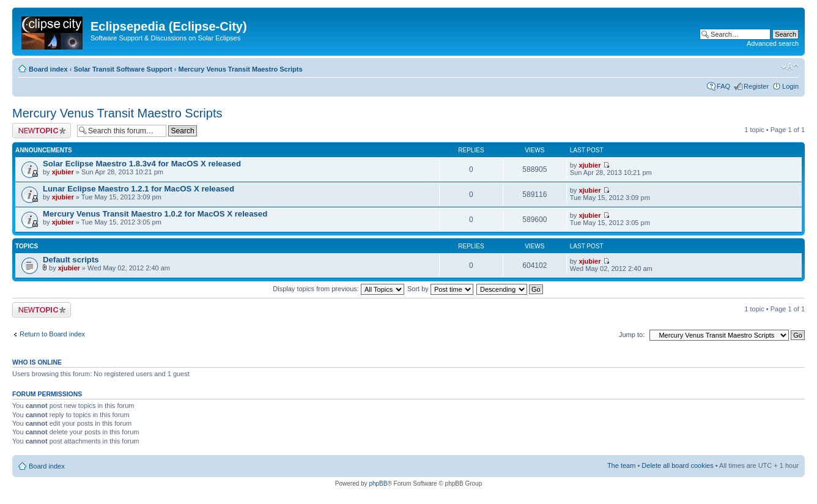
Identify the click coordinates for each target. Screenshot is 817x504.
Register (756, 86)
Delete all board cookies (677, 465)
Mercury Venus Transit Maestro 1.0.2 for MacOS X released (155, 214)
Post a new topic (42, 131)
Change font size (790, 67)
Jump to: (632, 335)
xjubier (63, 172)
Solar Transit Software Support (123, 69)
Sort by (440, 289)
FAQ (723, 86)
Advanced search (773, 43)
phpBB (378, 484)
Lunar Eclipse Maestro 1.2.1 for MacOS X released (139, 189)
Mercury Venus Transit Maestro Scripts (241, 69)
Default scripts (71, 260)
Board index (48, 69)
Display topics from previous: (338, 289)
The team (621, 465)
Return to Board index (52, 334)
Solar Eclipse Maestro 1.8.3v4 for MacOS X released (142, 164)
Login (790, 86)
